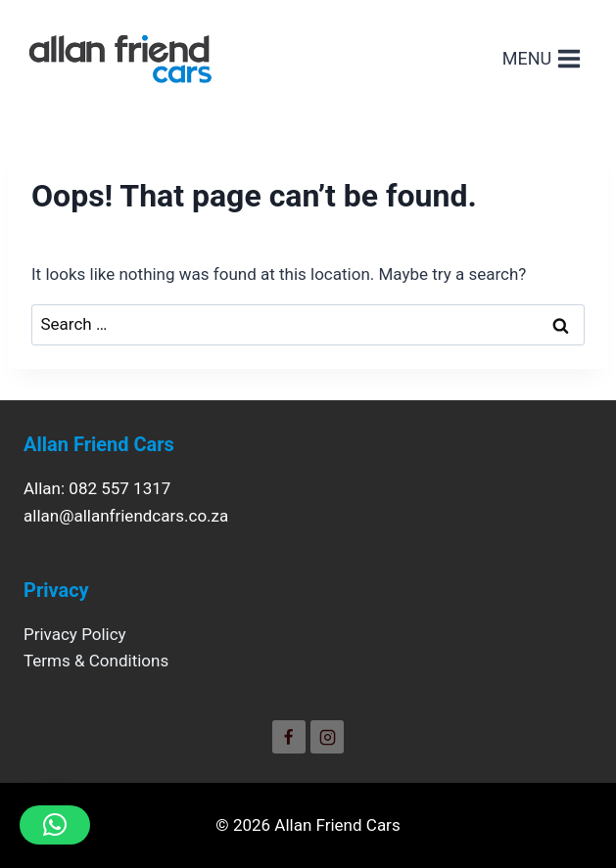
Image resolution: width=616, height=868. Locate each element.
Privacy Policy (75, 634)
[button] (55, 825)
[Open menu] (542, 58)
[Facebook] (289, 737)
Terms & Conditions (96, 661)
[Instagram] (327, 737)
